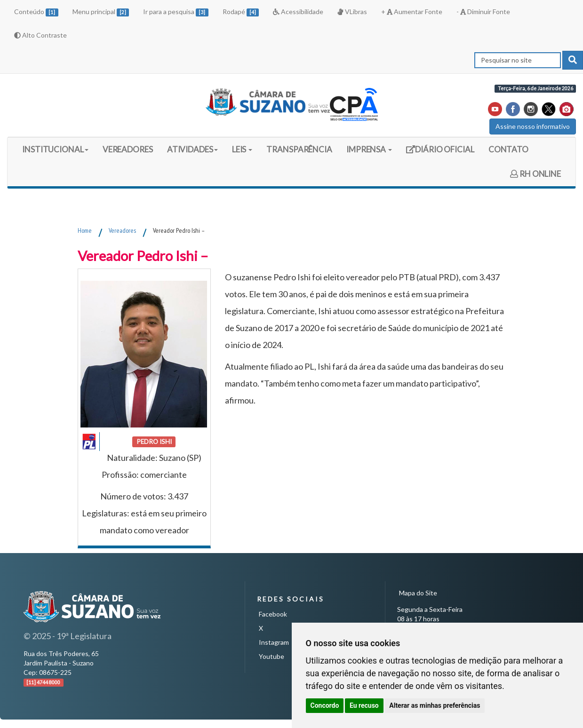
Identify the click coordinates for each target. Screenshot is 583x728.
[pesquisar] (573, 60)
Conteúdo (36, 12)
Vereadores (122, 230)
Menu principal (101, 12)
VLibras (352, 12)
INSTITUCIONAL (55, 149)
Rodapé (241, 12)
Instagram (274, 642)
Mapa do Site (418, 593)
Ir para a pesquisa (176, 12)
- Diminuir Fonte (483, 12)
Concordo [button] (325, 705)
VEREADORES (128, 149)
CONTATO (508, 149)
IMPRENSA (369, 149)
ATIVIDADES (192, 149)
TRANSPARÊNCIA (299, 149)
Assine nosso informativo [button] (533, 126)
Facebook (273, 614)
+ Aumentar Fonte (412, 12)
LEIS (242, 149)
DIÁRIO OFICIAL (440, 153)
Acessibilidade (298, 12)
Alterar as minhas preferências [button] (435, 705)
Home (85, 230)
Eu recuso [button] (364, 705)
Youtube (272, 656)
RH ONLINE (535, 174)
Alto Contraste (40, 35)
